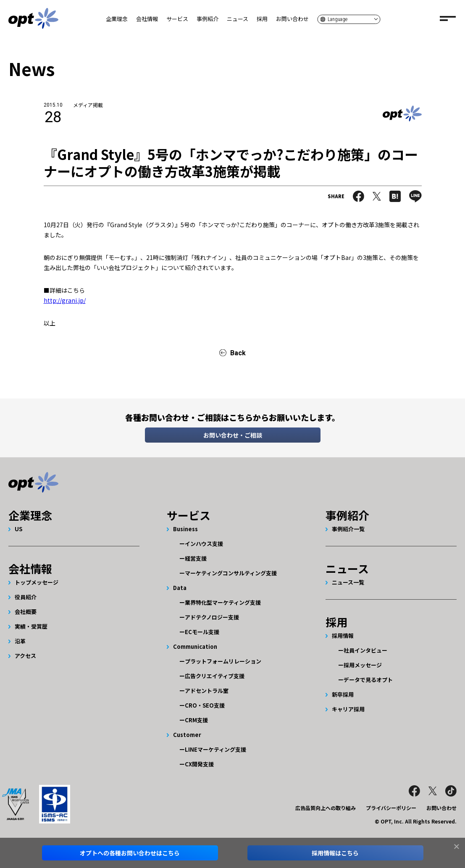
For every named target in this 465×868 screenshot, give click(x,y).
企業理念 (117, 19)
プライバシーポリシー (391, 808)
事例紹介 (208, 19)
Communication (195, 646)
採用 (262, 19)
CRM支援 (196, 720)
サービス (177, 19)
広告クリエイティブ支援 (215, 676)
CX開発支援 (199, 764)
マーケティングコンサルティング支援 (231, 573)
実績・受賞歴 (31, 626)
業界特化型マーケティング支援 (223, 602)
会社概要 (26, 612)
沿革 (20, 641)
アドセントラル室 (207, 691)
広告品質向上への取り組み (326, 808)
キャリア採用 (348, 709)
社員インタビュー (365, 650)
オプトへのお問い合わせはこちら (130, 853)
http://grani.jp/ (65, 300)
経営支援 (196, 558)
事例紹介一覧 (348, 529)
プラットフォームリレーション (223, 661)
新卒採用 (343, 694)
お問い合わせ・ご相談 (233, 435)
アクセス (25, 656)
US (18, 529)
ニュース (238, 19)
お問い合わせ (292, 19)
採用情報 (343, 636)
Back (238, 353)
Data (180, 588)
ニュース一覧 (348, 582)
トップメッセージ (37, 582)
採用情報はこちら (335, 853)
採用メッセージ (363, 665)
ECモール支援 (202, 632)
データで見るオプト (368, 680)
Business (185, 529)
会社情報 (147, 19)
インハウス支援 (204, 544)
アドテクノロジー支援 (212, 617)
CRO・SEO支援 (205, 705)
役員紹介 (26, 597)
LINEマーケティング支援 (215, 749)
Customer (187, 735)
